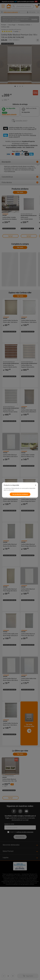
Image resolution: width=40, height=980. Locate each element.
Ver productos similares (20, 494)
